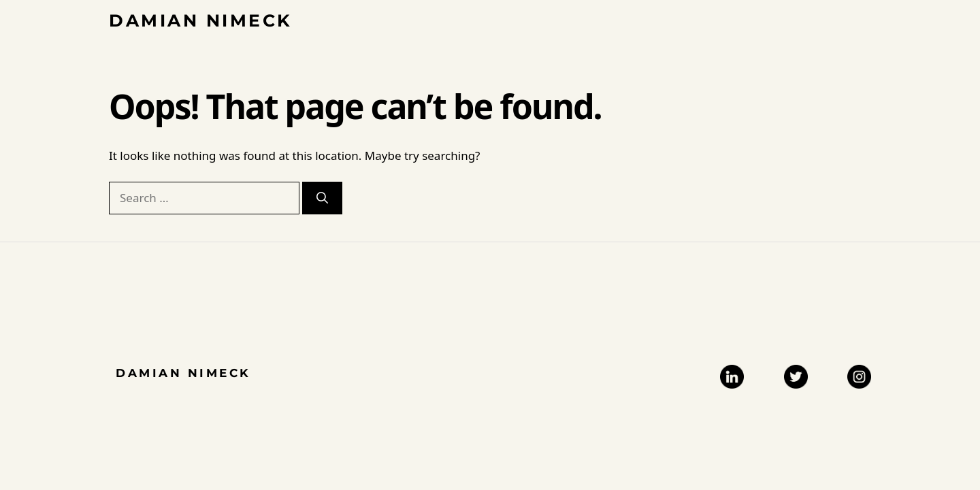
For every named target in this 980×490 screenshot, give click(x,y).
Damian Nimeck (201, 20)
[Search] (322, 198)
